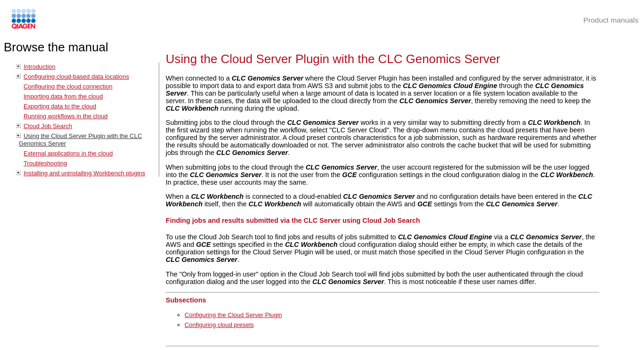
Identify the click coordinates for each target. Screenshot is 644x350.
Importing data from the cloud (63, 96)
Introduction (40, 67)
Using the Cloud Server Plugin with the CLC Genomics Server (333, 59)
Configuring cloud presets (219, 325)
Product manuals (611, 20)
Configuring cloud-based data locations (76, 77)
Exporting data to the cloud (60, 106)
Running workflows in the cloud (66, 116)
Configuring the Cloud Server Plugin (233, 315)
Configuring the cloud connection (68, 86)
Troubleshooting (45, 163)
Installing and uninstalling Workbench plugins (84, 173)
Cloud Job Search (48, 126)
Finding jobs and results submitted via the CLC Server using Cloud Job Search (293, 220)
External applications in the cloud (68, 153)
